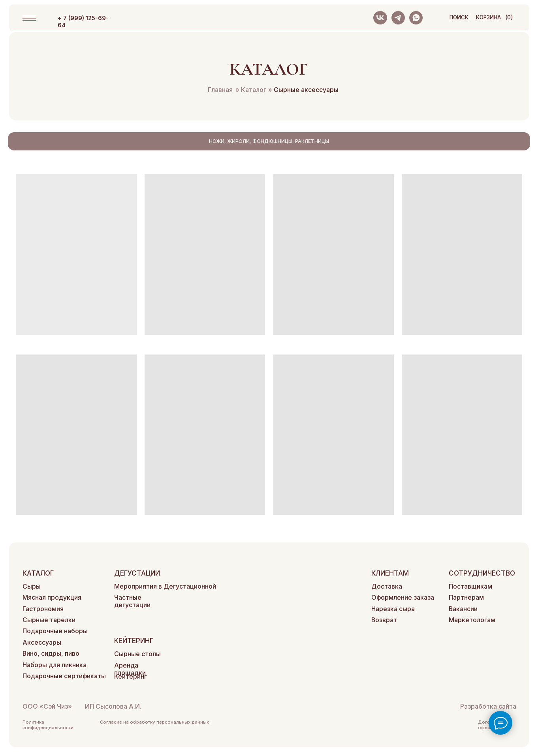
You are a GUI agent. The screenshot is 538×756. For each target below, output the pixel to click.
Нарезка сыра (393, 609)
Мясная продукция (52, 597)
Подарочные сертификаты (64, 676)
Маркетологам (472, 620)
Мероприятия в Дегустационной (165, 586)
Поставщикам (470, 586)
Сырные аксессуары (303, 90)
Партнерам (466, 597)
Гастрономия (43, 609)
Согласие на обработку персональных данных (154, 722)
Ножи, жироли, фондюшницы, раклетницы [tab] (269, 141)
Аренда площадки (130, 669)
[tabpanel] (269, 344)
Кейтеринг (131, 676)
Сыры (32, 586)
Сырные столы (137, 654)
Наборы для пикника (55, 665)
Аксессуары (42, 643)
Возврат (384, 620)
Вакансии (463, 609)
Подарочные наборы (55, 631)
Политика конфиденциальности (48, 725)
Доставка (387, 586)
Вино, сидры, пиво (51, 654)
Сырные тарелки (49, 620)
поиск (459, 17)
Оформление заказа (403, 597)
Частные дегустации (132, 601)
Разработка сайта (488, 706)
